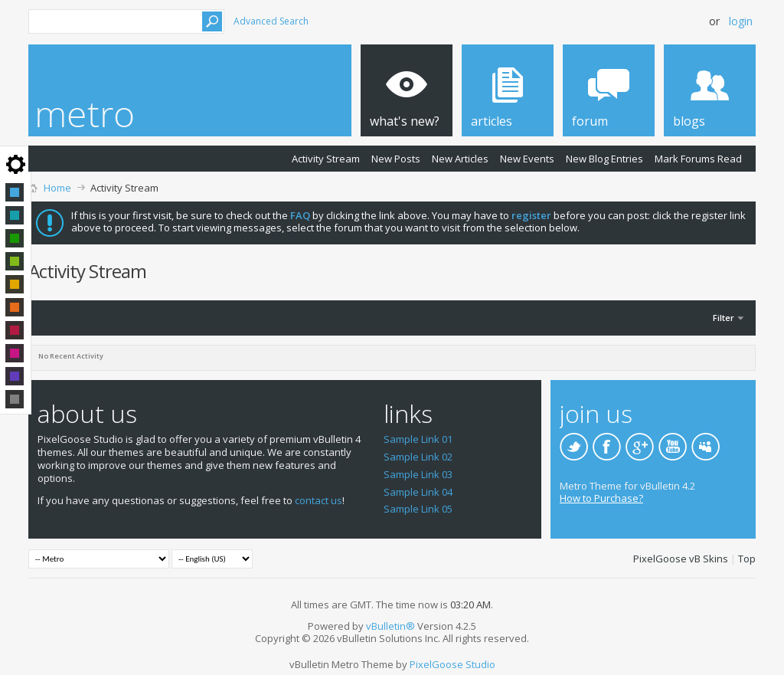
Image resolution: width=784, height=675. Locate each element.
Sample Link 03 (418, 474)
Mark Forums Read (698, 159)
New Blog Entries (604, 159)
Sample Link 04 (418, 492)
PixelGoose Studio (452, 664)
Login (741, 21)
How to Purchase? (601, 498)
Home (57, 188)
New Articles (460, 159)
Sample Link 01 (418, 439)
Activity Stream (326, 159)
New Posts (396, 159)
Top (747, 559)
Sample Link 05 (418, 509)
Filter (724, 318)
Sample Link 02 (418, 457)
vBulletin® (390, 626)
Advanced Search (271, 21)
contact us (318, 500)
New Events (527, 159)
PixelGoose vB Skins (681, 559)
